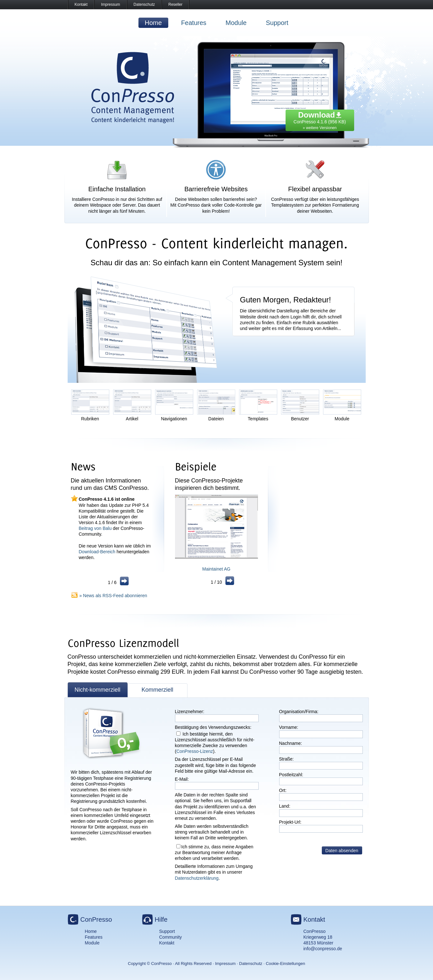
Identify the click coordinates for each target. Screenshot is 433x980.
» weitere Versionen (320, 128)
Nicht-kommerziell (97, 690)
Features (194, 23)
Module (236, 23)
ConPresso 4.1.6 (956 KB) (320, 119)
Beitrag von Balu (95, 528)
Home (153, 23)
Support (277, 23)
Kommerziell (157, 690)
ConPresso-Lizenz (195, 751)
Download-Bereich (97, 552)
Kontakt (81, 4)
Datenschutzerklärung (197, 878)
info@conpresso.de (323, 949)
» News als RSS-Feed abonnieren (113, 596)
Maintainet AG (216, 569)
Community (171, 937)
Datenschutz (144, 4)
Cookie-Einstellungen (285, 964)
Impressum (110, 4)
